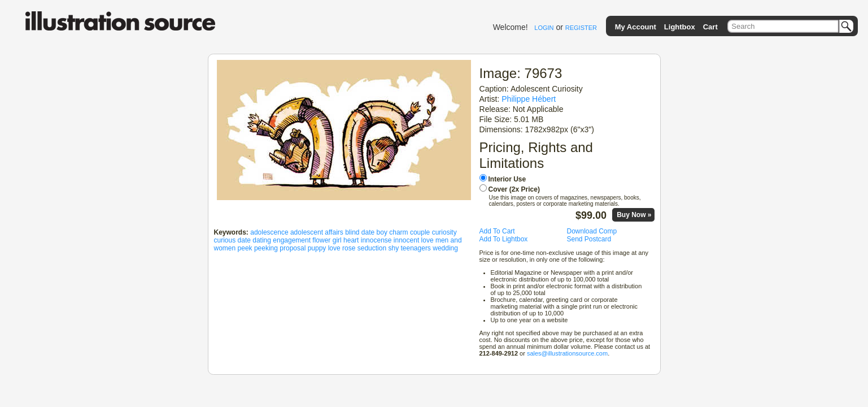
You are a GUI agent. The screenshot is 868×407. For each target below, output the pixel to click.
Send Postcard (589, 239)
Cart (710, 27)
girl (337, 240)
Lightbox (680, 27)
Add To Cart (497, 231)
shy (393, 248)
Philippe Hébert (529, 99)
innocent (406, 240)
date (244, 240)
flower (321, 240)
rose (349, 248)
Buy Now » (634, 215)
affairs (334, 232)
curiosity (444, 232)
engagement (292, 240)
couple (420, 232)
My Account (636, 27)
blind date (360, 232)
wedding (445, 248)
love (428, 240)
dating (262, 240)
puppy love (324, 248)
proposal (293, 248)
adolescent (307, 232)
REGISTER (581, 28)
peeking (266, 248)
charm (398, 232)
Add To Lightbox (504, 239)
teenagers (416, 248)
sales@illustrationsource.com (567, 353)
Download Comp (592, 231)
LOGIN (544, 28)
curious (225, 240)
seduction (372, 248)
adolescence (269, 232)
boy (382, 232)
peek (245, 248)
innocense (376, 240)
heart (351, 240)
